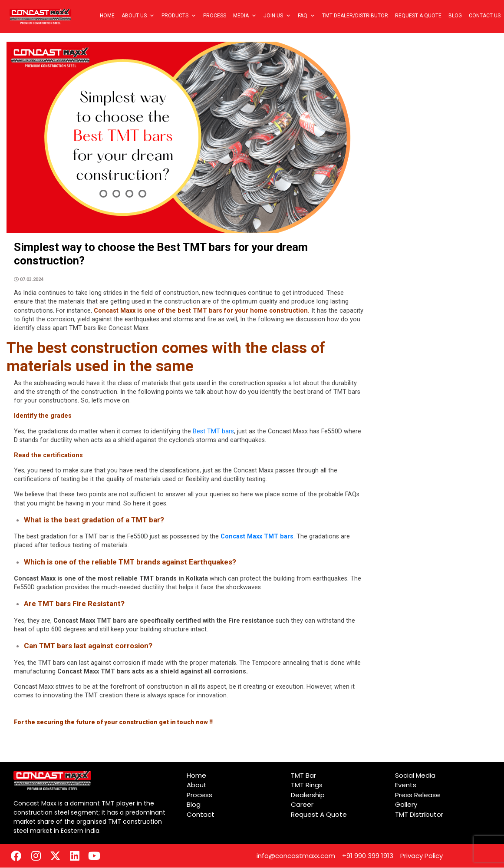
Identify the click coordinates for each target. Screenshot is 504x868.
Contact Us (485, 16)
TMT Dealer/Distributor (355, 16)
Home (107, 16)
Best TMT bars (213, 431)
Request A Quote (418, 16)
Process (215, 16)
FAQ (306, 16)
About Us (138, 16)
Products (179, 16)
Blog (455, 16)
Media (245, 16)
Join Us (277, 16)
